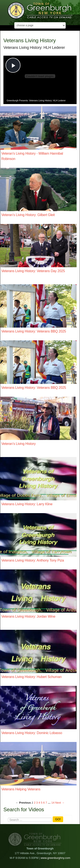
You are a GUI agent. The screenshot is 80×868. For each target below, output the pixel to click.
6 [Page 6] (44, 803)
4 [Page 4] (39, 803)
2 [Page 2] (35, 803)
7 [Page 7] (46, 803)
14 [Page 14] (53, 803)
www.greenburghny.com (56, 858)
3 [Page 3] (37, 803)
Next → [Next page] (60, 803)
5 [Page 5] (41, 803)
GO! (58, 819)
